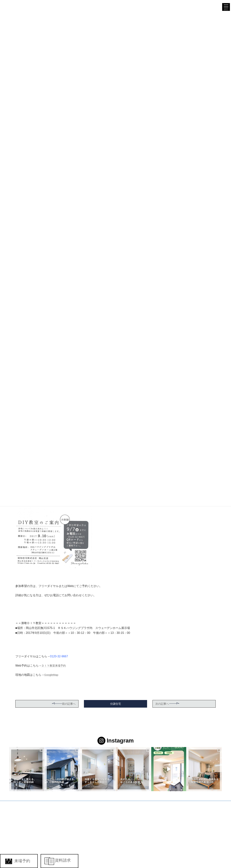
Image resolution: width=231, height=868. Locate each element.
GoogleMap (52, 675)
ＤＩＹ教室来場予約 (55, 666)
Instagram (116, 741)
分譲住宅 (115, 704)
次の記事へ (168, 704)
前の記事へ (63, 704)
